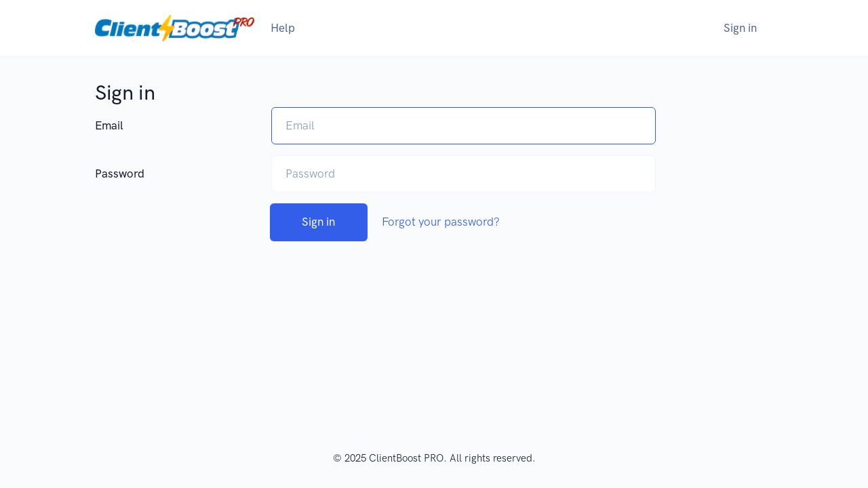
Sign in (740, 28)
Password (120, 174)
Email (109, 125)
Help (283, 28)
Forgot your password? (441, 222)
